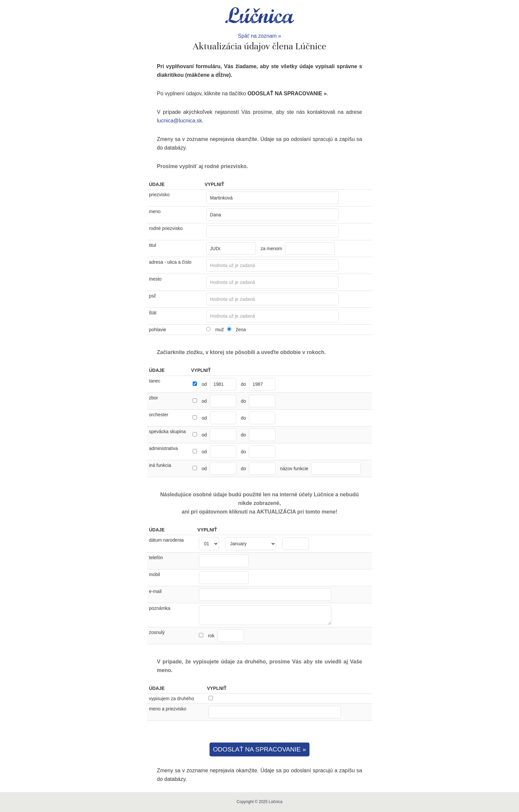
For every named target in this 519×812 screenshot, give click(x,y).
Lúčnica (259, 16)
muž (219, 330)
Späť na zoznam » (260, 36)
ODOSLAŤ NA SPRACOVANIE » (259, 749)
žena (241, 330)
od (204, 384)
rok (226, 636)
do (244, 384)
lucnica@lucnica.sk (179, 121)
